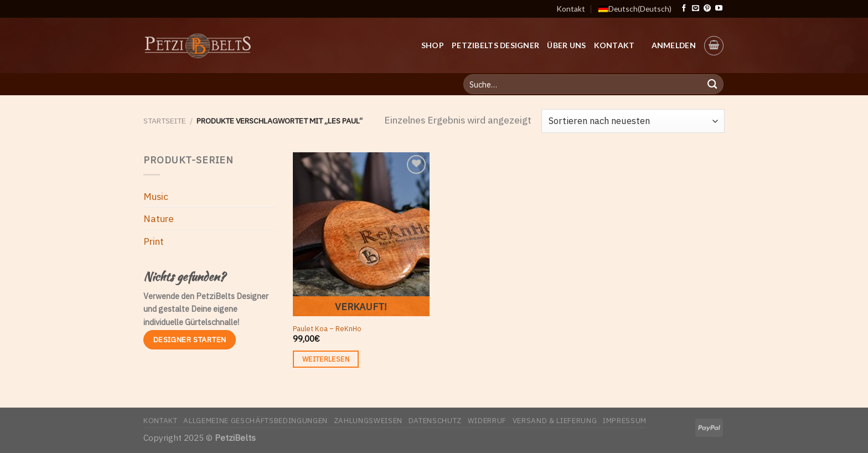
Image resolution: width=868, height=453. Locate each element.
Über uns (566, 45)
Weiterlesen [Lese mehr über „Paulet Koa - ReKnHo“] (326, 359)
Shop (433, 45)
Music (156, 196)
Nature (159, 218)
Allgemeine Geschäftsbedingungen (255, 420)
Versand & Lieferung (555, 420)
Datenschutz (435, 420)
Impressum (625, 420)
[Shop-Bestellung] (633, 121)
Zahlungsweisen (368, 420)
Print (154, 241)
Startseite (165, 121)
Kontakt (571, 9)
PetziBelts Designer (495, 45)
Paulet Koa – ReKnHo (327, 328)
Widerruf (487, 420)
